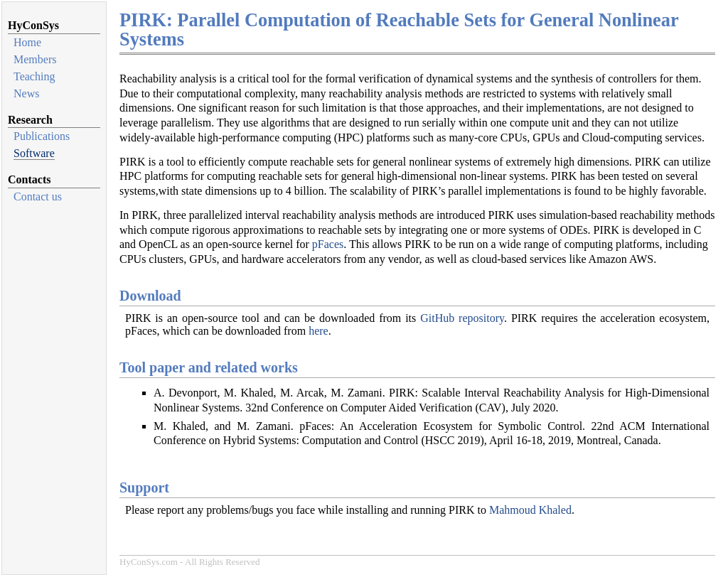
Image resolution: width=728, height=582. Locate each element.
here (318, 331)
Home (27, 42)
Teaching (34, 76)
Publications (42, 136)
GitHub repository (462, 318)
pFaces (328, 244)
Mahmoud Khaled (530, 510)
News (26, 93)
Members (35, 59)
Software (34, 153)
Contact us (38, 196)
